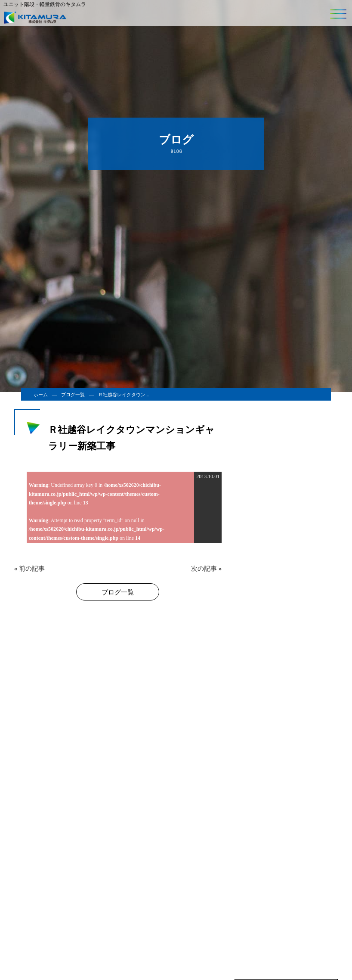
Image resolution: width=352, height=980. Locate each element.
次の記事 (204, 569)
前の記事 (32, 569)
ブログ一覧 (73, 395)
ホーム (41, 395)
